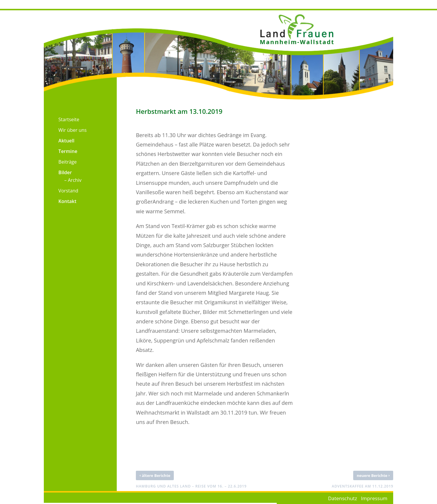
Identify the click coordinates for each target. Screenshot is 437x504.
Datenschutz (342, 498)
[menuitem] (62, 118)
